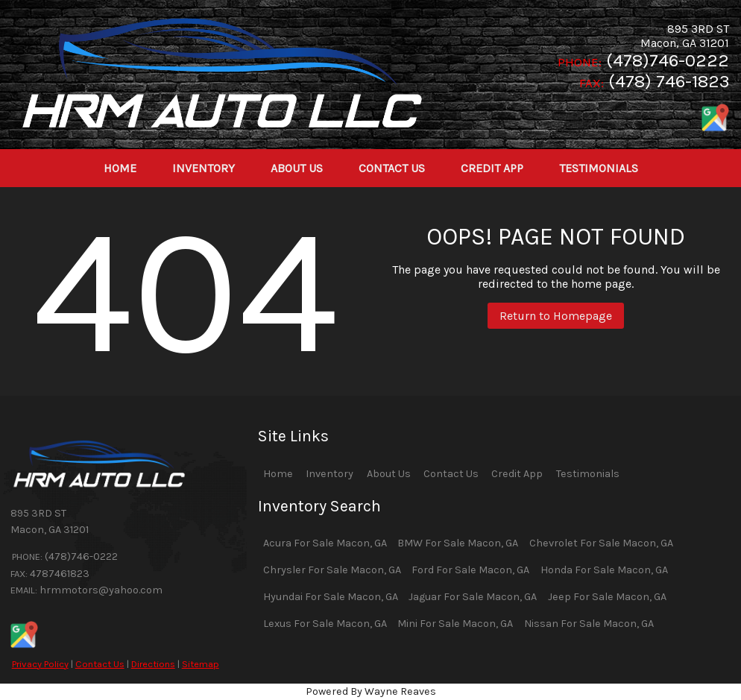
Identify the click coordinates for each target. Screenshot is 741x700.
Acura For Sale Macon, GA (325, 543)
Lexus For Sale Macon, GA (325, 624)
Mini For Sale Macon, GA (455, 624)
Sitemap (201, 664)
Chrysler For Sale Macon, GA (332, 570)
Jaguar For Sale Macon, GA (473, 597)
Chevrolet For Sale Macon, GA (601, 543)
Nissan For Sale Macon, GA (589, 624)
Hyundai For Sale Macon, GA (331, 597)
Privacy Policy (40, 664)
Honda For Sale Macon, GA (604, 570)
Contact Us (100, 664)
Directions (153, 664)
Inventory (329, 474)
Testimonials (588, 474)
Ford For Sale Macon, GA (470, 570)
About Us (389, 474)
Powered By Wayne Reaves (371, 691)
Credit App (517, 474)
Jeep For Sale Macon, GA (607, 597)
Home (278, 474)
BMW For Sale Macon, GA (458, 543)
